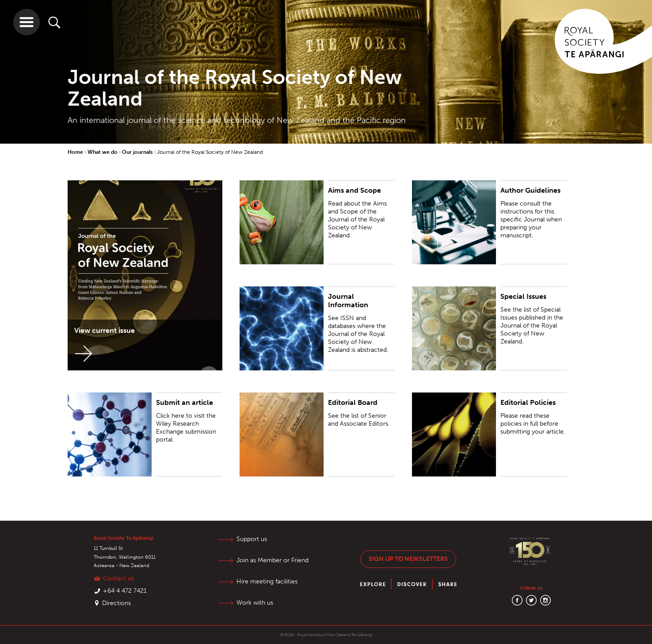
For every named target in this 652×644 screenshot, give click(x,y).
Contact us (118, 578)
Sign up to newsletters (408, 559)
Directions (116, 603)
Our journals (138, 152)
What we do (103, 152)
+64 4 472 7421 (125, 591)
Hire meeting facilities (267, 581)
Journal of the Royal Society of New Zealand (210, 152)
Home (76, 152)
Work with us (255, 603)
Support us (252, 539)
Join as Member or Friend (273, 560)
